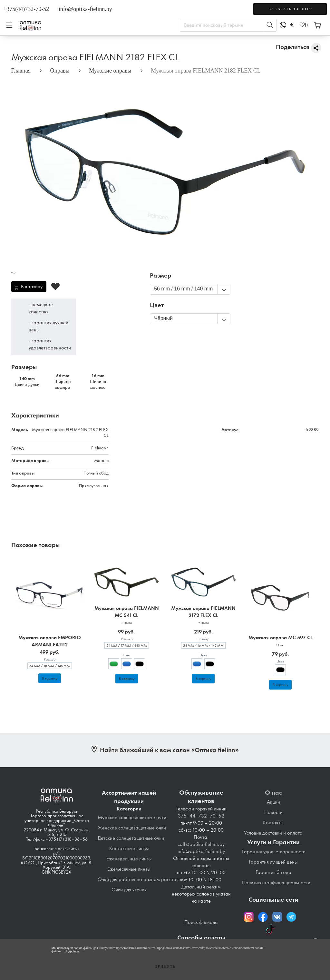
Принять (165, 966)
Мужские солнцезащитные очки (132, 818)
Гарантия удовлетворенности (274, 852)
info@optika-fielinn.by (85, 9)
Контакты (273, 823)
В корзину (50, 678)
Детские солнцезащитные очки (131, 838)
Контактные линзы (129, 848)
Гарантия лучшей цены (273, 862)
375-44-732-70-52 (201, 816)
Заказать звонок (290, 9)
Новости (273, 812)
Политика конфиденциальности (276, 883)
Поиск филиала (201, 922)
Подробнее (72, 951)
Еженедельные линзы (129, 859)
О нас (273, 793)
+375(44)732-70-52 (26, 9)
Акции (273, 802)
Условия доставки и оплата (273, 833)
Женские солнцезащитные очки (132, 828)
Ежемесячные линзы (129, 869)
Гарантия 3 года (273, 872)
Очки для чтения (129, 890)
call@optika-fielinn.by (201, 844)
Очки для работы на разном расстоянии (142, 879)
